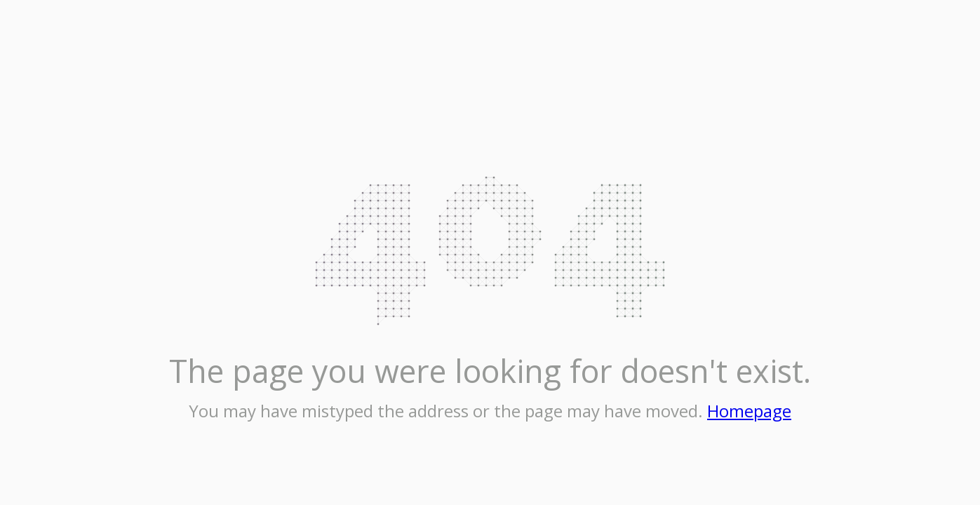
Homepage (749, 411)
